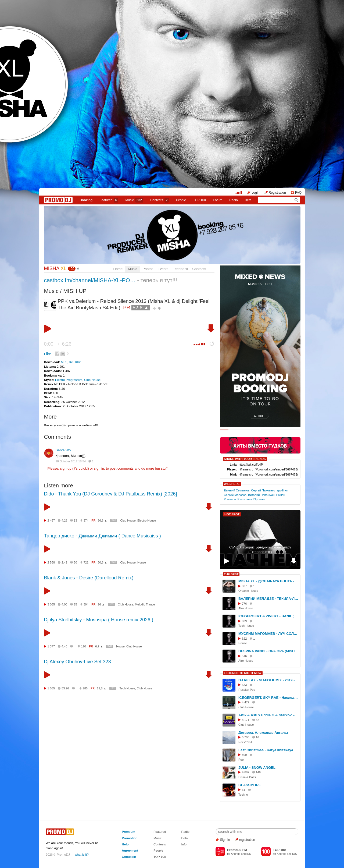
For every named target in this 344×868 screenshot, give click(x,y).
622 (244, 639)
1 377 (51, 646)
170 (84, 646)
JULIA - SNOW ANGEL (257, 768)
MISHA (55, 268)
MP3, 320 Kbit (71, 362)
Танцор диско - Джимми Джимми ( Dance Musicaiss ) (103, 536)
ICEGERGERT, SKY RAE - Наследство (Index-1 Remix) (268, 698)
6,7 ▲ (99, 646)
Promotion (130, 838)
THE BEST (231, 574)
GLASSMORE (250, 785)
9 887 (246, 772)
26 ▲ (101, 604)
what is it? (82, 854)
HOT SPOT (232, 514)
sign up (66, 468)
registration (247, 840)
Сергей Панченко (263, 490)
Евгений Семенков (237, 490)
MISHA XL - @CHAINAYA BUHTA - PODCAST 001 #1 (268, 581)
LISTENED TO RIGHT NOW (243, 673)
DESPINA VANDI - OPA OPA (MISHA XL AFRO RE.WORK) (268, 651)
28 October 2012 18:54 (71, 461)
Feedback (180, 269)
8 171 (246, 720)
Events (163, 269)
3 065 (51, 604)
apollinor (282, 490)
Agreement (130, 850)
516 (244, 656)
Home (118, 269)
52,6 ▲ (141, 308)
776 (244, 604)
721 (86, 562)
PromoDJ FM (237, 850)
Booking (86, 200)
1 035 (51, 688)
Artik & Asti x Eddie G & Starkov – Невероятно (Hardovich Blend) (268, 715)
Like (48, 354)
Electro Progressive (69, 380)
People (181, 200)
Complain (129, 857)
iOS (249, 854)
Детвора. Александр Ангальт (263, 733)
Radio (233, 200)
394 (86, 604)
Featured (109, 200)
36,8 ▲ (102, 520)
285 (85, 688)
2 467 (51, 520)
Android (236, 854)
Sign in (225, 840)
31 (243, 790)
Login (255, 193)
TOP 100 (199, 200)
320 (114, 520)
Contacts (199, 269)
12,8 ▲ (101, 688)
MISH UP (75, 291)
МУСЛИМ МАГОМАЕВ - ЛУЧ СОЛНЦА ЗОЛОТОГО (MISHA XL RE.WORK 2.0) (268, 634)
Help (125, 844)
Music (134, 200)
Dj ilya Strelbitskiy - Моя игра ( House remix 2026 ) (99, 620)
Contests (160, 844)
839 (244, 621)
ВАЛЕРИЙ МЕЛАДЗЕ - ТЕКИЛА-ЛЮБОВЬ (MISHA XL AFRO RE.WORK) (268, 599)
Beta (248, 200)
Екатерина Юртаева (251, 499)
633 (244, 685)
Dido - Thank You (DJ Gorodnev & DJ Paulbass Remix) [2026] (111, 494)
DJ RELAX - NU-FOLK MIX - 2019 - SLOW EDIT (268, 680)
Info (184, 844)
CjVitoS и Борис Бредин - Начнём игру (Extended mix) (260, 550)
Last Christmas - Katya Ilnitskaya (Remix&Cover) (268, 750)
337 (244, 586)
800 (244, 755)
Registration (277, 193)
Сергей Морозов (235, 495)
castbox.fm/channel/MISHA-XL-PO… (90, 280)
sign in (99, 468)
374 (86, 520)
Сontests (160, 200)
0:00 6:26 (58, 344)
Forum (218, 200)
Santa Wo (63, 450)
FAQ (298, 193)
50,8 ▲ (102, 562)
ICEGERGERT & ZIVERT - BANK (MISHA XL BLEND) (268, 616)
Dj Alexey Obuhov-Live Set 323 (78, 662)
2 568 (51, 562)
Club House (92, 380)
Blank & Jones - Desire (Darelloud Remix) (89, 578)
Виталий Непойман (261, 495)
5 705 (246, 737)
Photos (148, 269)
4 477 (246, 702)
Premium (128, 832)
